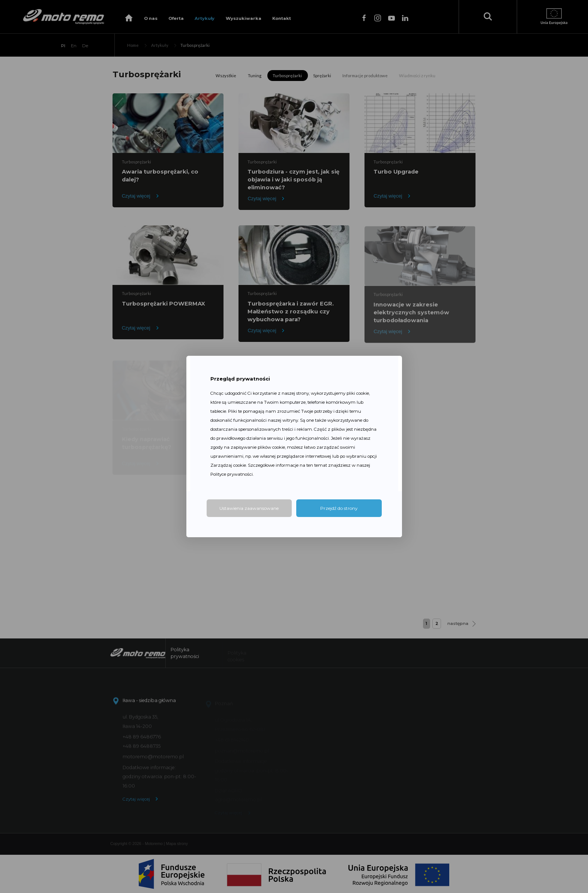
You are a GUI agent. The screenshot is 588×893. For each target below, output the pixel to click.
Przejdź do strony (339, 508)
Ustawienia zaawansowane (249, 508)
